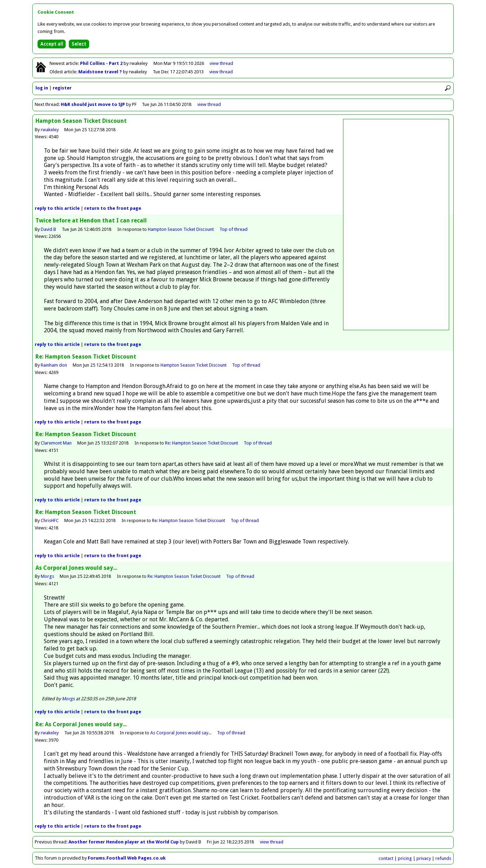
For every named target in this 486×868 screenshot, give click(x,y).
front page (113, 208)
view (221, 63)
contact (386, 858)
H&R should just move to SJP (93, 104)
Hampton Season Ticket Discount (181, 229)
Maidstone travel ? (101, 72)
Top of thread (234, 229)
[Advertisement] (396, 225)
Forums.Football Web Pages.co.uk (127, 858)
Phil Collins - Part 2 (102, 63)
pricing (405, 858)
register (62, 88)
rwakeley (50, 130)
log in (42, 88)
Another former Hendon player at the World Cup (124, 842)
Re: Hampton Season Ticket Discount (202, 443)
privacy (424, 858)
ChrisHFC (50, 520)
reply (57, 208)
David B (48, 229)
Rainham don (54, 365)
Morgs (47, 576)
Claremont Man (56, 443)
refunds (443, 858)
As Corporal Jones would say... (181, 733)
